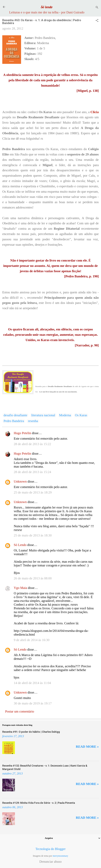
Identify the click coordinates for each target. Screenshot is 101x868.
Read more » (87, 747)
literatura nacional (43, 415)
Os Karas (81, 415)
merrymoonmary (60, 856)
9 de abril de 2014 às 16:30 (32, 640)
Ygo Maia (20, 588)
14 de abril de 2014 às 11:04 (32, 683)
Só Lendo (20, 545)
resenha (33, 421)
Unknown (20, 481)
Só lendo (47, 7)
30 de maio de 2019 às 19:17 (33, 703)
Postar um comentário (20, 711)
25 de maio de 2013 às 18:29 (33, 492)
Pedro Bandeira (14, 421)
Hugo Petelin (22, 433)
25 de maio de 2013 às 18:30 (33, 535)
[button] (97, 21)
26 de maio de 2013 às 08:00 (33, 578)
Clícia (95, 112)
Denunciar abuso (51, 862)
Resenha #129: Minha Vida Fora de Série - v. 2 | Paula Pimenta (39, 803)
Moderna (65, 415)
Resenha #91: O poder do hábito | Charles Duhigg (31, 732)
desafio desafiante (15, 415)
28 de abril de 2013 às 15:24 (32, 472)
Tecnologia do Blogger (50, 849)
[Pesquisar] (97, 8)
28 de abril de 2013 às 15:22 (32, 444)
